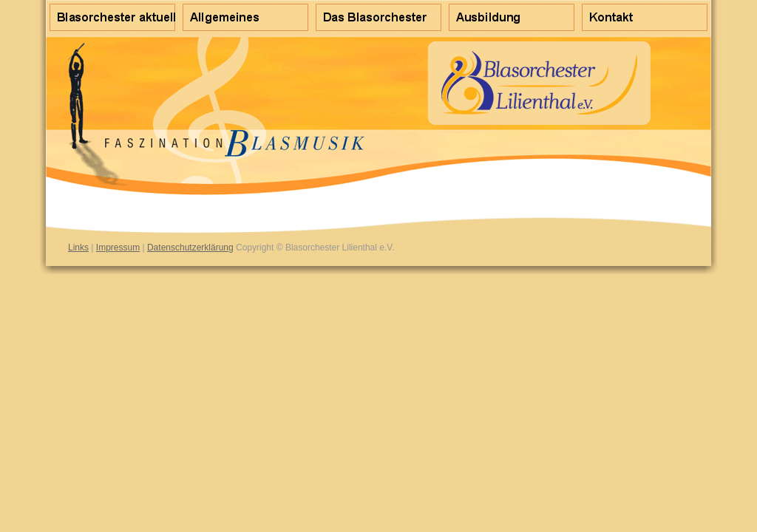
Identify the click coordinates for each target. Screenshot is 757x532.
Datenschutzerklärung (190, 248)
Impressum (118, 248)
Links (78, 248)
